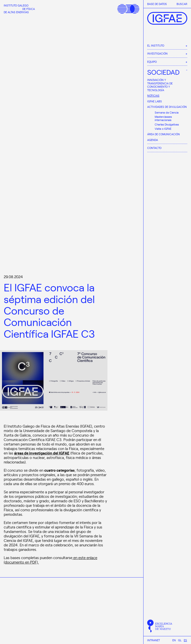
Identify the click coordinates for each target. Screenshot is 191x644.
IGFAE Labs (155, 101)
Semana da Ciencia (167, 112)
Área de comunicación (164, 134)
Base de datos (157, 4)
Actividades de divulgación (167, 107)
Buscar (182, 4)
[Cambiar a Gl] (180, 640)
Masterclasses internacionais (163, 118)
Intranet (154, 640)
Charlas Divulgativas (167, 124)
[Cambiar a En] (174, 640)
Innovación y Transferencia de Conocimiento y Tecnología (160, 85)
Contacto (154, 148)
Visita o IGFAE (163, 129)
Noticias (153, 96)
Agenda (153, 140)
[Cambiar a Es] (185, 640)
